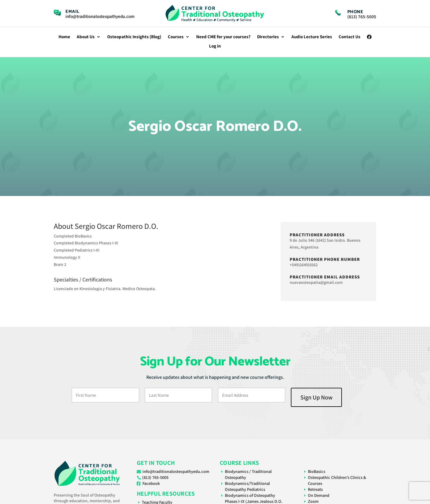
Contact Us (350, 37)
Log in (215, 46)
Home (64, 37)
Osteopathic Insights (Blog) (134, 37)
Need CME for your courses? (223, 37)
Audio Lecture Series (312, 37)
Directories (268, 37)
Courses (176, 37)
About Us (86, 37)
